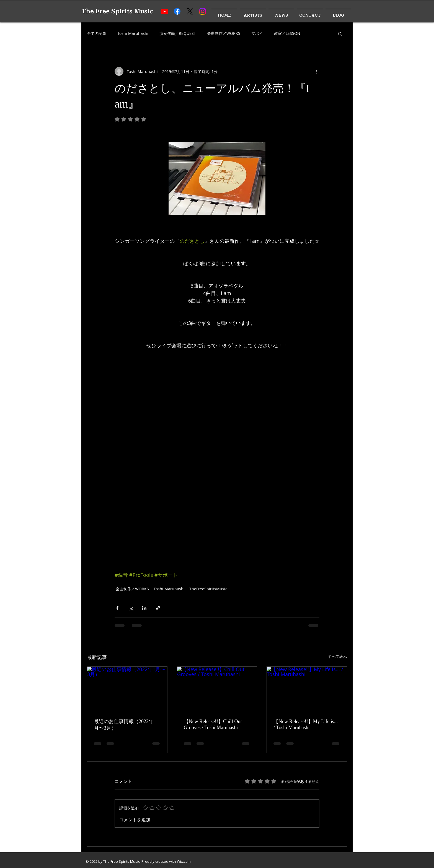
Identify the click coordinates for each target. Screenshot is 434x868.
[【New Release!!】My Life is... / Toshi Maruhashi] (307, 689)
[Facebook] (177, 11)
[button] (340, 33)
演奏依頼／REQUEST (178, 33)
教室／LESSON (287, 33)
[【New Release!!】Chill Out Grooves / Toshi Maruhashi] (217, 689)
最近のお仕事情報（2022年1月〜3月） (125, 725)
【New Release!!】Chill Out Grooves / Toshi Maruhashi (213, 724)
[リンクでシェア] (158, 608)
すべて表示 (337, 656)
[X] (190, 11)
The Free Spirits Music (117, 11)
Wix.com (184, 861)
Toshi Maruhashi (133, 33)
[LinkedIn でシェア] (144, 608)
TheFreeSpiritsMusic (208, 589)
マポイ (257, 33)
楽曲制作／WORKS (224, 33)
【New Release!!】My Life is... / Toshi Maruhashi (306, 724)
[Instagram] (203, 11)
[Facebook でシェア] (117, 608)
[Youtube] (164, 11)
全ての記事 (97, 33)
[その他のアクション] (316, 71)
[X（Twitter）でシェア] (131, 608)
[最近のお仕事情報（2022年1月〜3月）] (127, 689)
